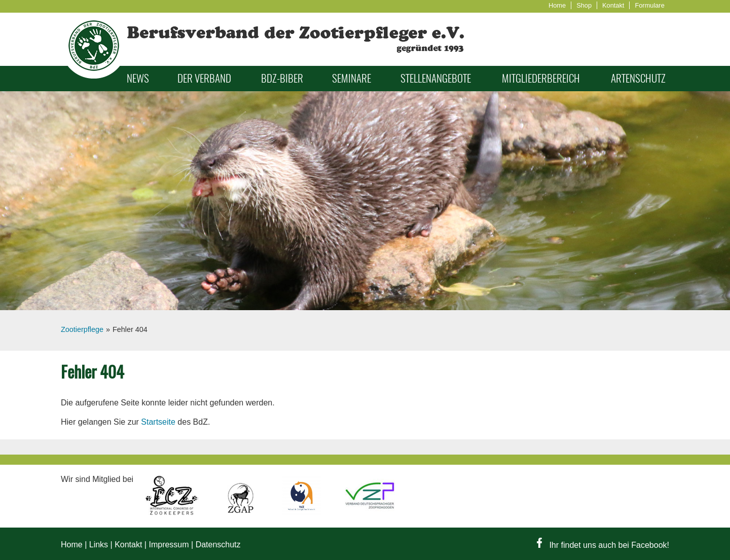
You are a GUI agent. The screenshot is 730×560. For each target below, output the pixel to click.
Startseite (158, 422)
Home (557, 5)
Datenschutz (218, 545)
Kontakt (613, 5)
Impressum (169, 545)
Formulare (649, 5)
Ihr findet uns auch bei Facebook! (603, 545)
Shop (584, 5)
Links (99, 545)
